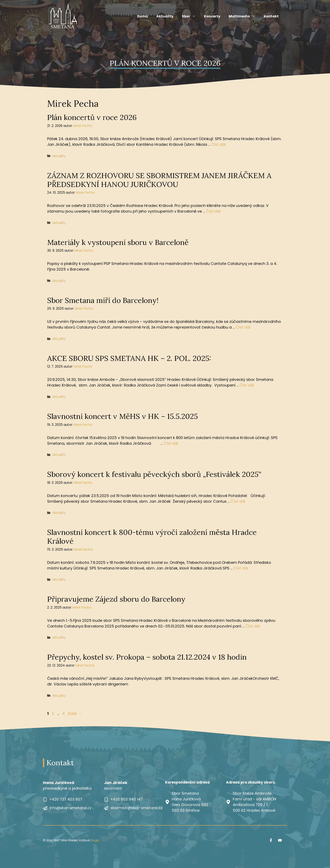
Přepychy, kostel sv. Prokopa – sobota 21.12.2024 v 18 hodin (147, 657)
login (96, 840)
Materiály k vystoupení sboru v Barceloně (118, 242)
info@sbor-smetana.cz (70, 808)
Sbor (191, 16)
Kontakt (271, 16)
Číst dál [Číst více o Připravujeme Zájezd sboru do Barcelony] (252, 626)
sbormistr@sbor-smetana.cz (136, 808)
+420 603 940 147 (127, 799)
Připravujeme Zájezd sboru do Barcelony (116, 599)
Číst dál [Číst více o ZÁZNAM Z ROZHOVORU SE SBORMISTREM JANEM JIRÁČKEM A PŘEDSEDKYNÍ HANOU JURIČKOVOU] (213, 211)
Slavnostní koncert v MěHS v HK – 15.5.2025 (122, 416)
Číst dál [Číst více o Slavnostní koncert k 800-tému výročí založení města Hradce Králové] (241, 568)
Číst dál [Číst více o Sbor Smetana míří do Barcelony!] (243, 327)
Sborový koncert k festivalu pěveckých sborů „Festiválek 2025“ (154, 474)
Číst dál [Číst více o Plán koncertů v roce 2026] (218, 144)
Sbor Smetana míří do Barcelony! (103, 300)
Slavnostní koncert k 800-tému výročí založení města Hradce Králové (152, 537)
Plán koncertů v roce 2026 (92, 117)
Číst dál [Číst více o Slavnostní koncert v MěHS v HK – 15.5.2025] (171, 443)
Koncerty (212, 16)
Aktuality (165, 16)
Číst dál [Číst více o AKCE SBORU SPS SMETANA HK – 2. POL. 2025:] (247, 385)
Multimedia (244, 16)
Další (75, 713)
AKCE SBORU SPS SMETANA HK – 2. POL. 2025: (129, 358)
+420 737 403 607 (66, 799)
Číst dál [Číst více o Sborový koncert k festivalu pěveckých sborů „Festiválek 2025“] (238, 501)
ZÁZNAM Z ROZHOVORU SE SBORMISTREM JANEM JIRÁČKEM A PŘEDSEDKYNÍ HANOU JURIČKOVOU (159, 180)
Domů (143, 16)
